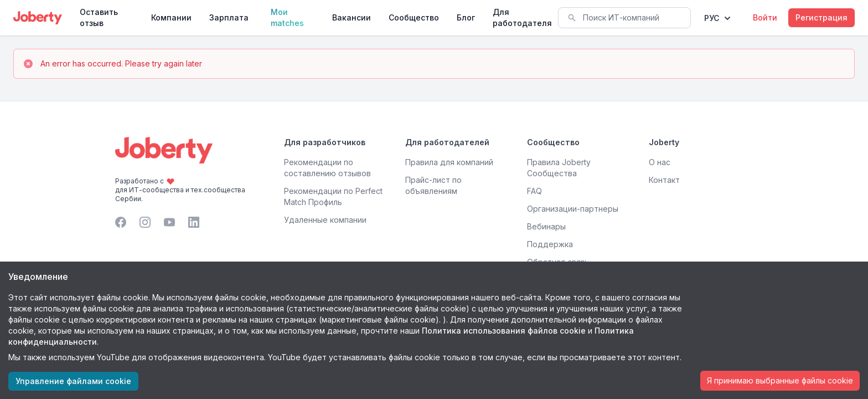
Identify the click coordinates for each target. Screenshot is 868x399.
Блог (466, 17)
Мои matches (287, 17)
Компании (171, 17)
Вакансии (352, 17)
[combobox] (624, 18)
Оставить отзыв (99, 17)
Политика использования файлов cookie (504, 331)
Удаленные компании (325, 220)
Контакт (664, 180)
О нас (660, 162)
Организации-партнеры (573, 209)
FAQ (534, 191)
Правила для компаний (449, 162)
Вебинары (546, 226)
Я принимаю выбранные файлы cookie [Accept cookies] (780, 380)
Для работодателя (522, 17)
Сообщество (414, 17)
